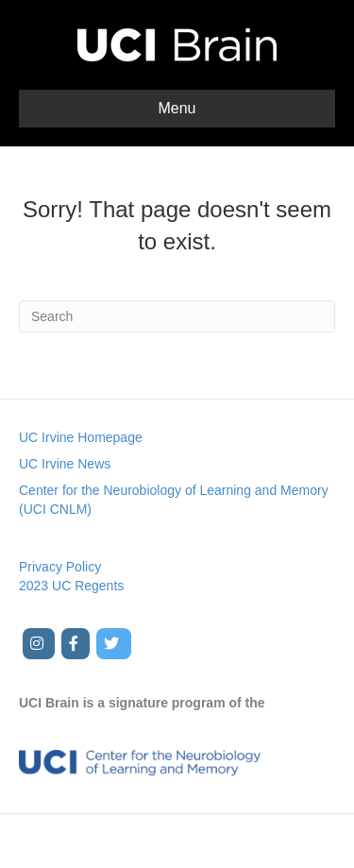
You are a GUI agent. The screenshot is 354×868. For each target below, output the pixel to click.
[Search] (177, 316)
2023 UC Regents (71, 586)
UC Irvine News (65, 464)
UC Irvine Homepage (81, 437)
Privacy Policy (60, 567)
